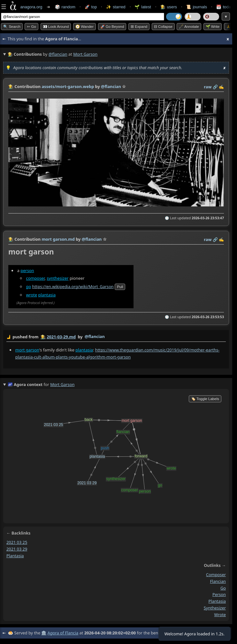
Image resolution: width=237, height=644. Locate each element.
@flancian (58, 54)
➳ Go (31, 27)
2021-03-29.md (61, 337)
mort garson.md (58, 239)
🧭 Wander (84, 27)
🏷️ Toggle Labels (205, 399)
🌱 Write (213, 27)
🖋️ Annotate (189, 27)
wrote (32, 295)
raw (208, 87)
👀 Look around (56, 27)
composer (35, 278)
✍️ (221, 87)
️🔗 (215, 87)
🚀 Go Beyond (112, 27)
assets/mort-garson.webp (68, 86)
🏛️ (44, 633)
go (29, 286)
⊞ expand (139, 27)
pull (120, 287)
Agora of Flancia (63, 633)
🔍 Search (12, 27)
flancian (218, 581)
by (116, 337)
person (27, 270)
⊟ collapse (163, 27)
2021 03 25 (17, 542)
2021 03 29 (17, 549)
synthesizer (57, 278)
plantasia (47, 295)
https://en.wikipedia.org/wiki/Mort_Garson (73, 286)
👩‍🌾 (11, 86)
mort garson (27, 350)
